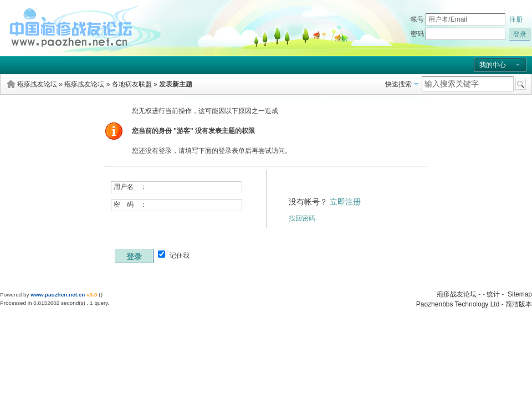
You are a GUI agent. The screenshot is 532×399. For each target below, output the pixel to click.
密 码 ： (130, 204)
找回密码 (302, 218)
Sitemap (520, 294)
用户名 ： (130, 187)
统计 (493, 294)
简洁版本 (519, 304)
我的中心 (493, 65)
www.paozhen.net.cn (58, 295)
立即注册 (345, 202)
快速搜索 (398, 84)
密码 (417, 34)
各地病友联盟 (132, 84)
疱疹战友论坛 (37, 84)
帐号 (417, 19)
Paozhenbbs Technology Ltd (458, 304)
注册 (516, 19)
